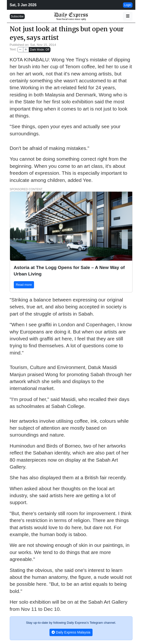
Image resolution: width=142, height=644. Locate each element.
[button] (128, 16)
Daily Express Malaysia (71, 632)
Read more (24, 285)
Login (128, 5)
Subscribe (17, 16)
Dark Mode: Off (40, 50)
